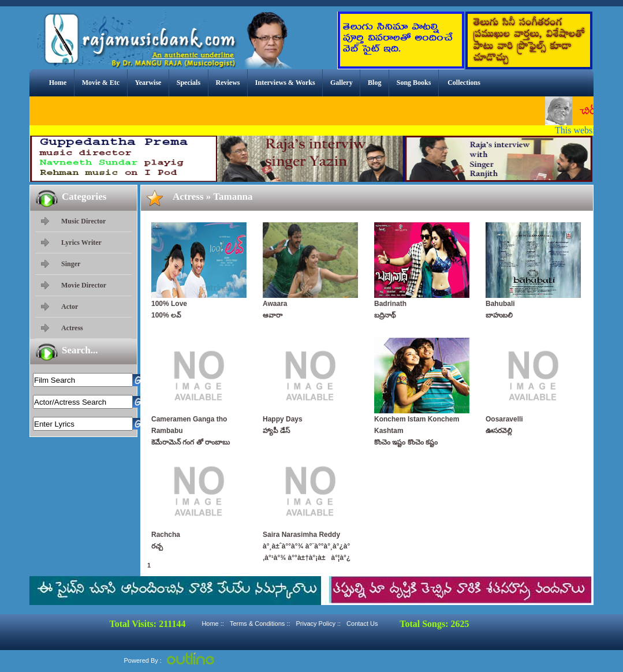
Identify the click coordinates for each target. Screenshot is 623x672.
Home (58, 83)
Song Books (414, 83)
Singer (71, 264)
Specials (189, 83)
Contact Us (362, 624)
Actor (70, 307)
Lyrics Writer (81, 242)
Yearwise (148, 83)
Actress (72, 328)
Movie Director (84, 285)
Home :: (213, 624)
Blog (374, 83)
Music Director (83, 221)
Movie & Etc (101, 83)
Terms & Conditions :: (260, 624)
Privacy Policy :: (318, 624)
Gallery (342, 83)
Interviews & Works (285, 83)
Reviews (227, 83)
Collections (464, 83)
